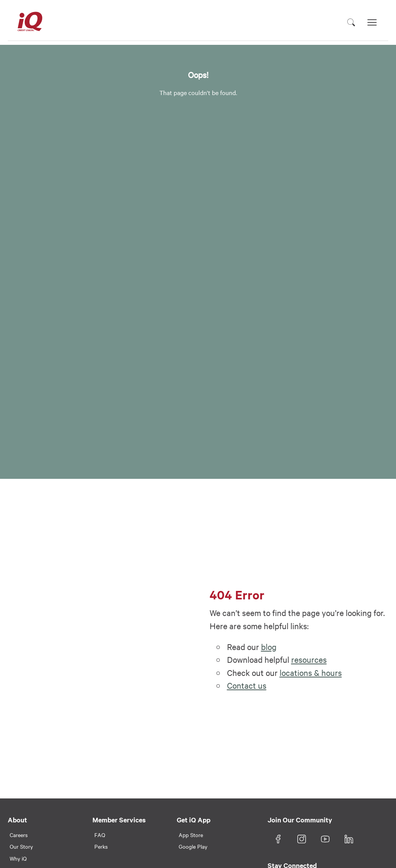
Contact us (247, 685)
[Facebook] (278, 839)
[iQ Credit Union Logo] (30, 22)
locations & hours (311, 672)
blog (269, 647)
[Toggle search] (351, 22)
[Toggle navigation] (372, 22)
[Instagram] (302, 839)
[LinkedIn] (349, 839)
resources (309, 659)
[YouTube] (325, 839)
